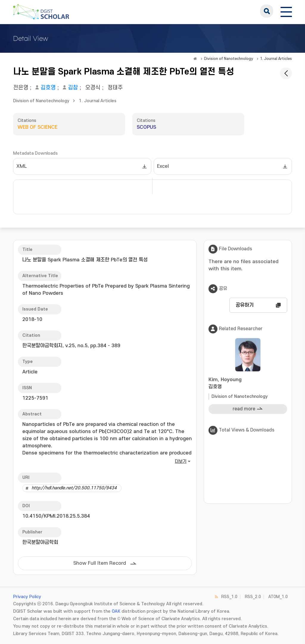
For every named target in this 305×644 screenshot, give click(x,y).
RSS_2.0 (253, 597)
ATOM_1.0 (278, 597)
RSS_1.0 (229, 597)
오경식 (93, 88)
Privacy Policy (27, 597)
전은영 (21, 88)
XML (22, 166)
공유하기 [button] (245, 305)
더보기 (181, 461)
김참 (73, 88)
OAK (116, 611)
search (267, 11)
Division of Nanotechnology (229, 59)
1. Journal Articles (276, 59)
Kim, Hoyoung (248, 384)
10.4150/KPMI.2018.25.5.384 (56, 516)
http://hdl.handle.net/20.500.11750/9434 (74, 488)
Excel (163, 166)
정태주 (115, 88)
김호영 (48, 88)
